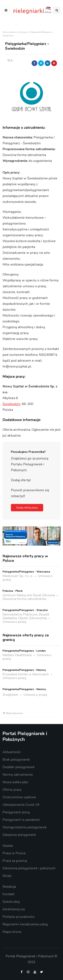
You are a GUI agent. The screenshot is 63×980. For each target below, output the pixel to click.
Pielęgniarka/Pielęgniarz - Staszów (25, 610)
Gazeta (8, 846)
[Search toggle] (57, 10)
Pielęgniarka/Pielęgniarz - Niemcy (24, 670)
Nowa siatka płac (15, 782)
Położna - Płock (13, 591)
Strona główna (10, 32)
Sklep (7, 876)
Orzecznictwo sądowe (19, 797)
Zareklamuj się (14, 909)
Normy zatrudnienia (18, 775)
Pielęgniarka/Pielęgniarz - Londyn (24, 651)
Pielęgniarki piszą (16, 812)
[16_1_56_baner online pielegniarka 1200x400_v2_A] (32, 536)
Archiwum (23, 32)
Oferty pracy (12, 790)
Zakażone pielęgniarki (19, 835)
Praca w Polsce (14, 853)
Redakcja (9, 887)
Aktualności (12, 752)
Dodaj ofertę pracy (27, 508)
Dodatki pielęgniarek (19, 767)
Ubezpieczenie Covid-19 (21, 805)
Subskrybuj (11, 902)
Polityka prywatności (19, 917)
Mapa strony (12, 932)
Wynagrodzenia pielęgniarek (25, 827)
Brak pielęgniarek (16, 760)
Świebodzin (11, 404)
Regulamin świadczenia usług (25, 924)
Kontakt (8, 894)
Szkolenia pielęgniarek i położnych (29, 868)
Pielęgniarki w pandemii (21, 820)
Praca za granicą (15, 861)
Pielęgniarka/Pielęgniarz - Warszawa (26, 572)
